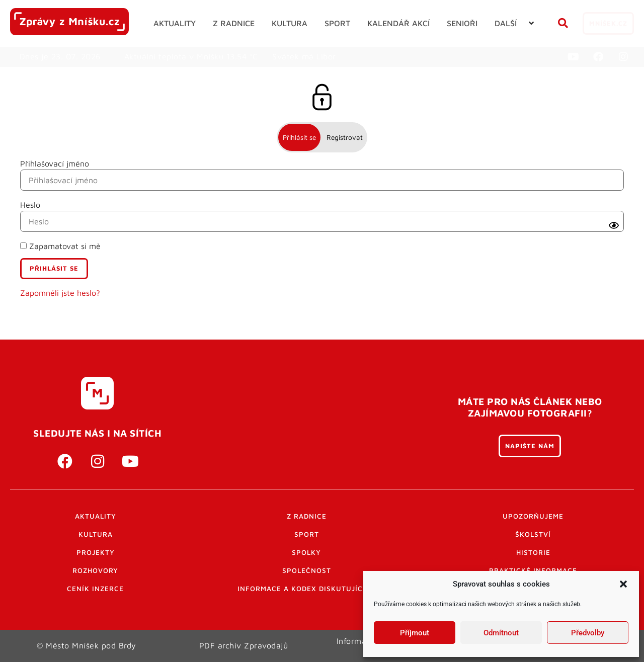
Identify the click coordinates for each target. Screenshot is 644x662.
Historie (533, 552)
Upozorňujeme (533, 516)
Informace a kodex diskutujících (306, 589)
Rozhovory (95, 570)
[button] (623, 584)
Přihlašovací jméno (55, 163)
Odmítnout (501, 633)
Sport (307, 534)
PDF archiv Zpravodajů (244, 645)
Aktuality (96, 516)
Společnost (307, 570)
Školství (533, 534)
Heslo (30, 205)
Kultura (96, 534)
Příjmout (415, 633)
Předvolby (588, 633)
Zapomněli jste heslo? (60, 293)
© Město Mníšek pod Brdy (87, 645)
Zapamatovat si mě (60, 246)
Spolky (306, 552)
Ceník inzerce (95, 589)
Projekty (96, 552)
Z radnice (307, 516)
